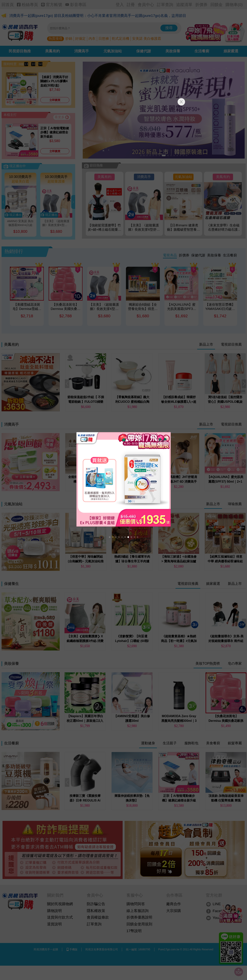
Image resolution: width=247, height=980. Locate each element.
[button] (110, 537)
